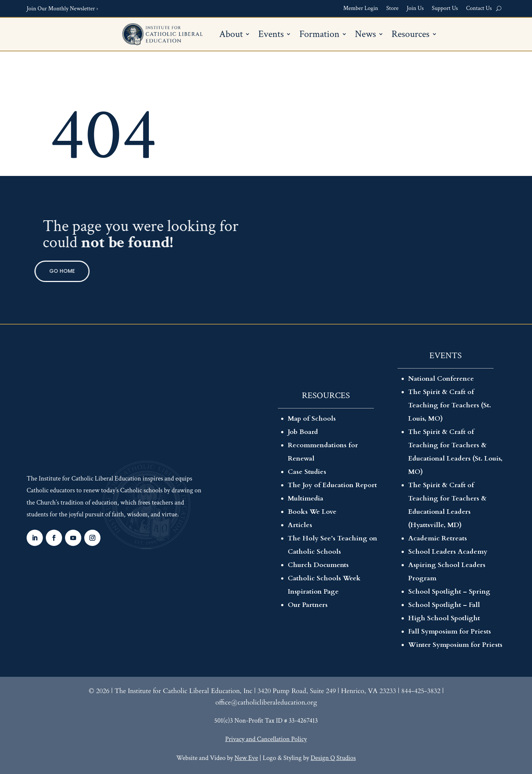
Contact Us (479, 9)
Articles (300, 525)
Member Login (361, 9)
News (366, 35)
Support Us (445, 9)
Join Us (415, 9)
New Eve (246, 758)
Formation (319, 35)
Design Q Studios (333, 758)
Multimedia (306, 498)
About (231, 35)
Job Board (303, 432)
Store (393, 9)
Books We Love (312, 512)
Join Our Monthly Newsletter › (62, 9)
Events (271, 35)
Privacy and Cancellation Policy (266, 739)
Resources (411, 35)
